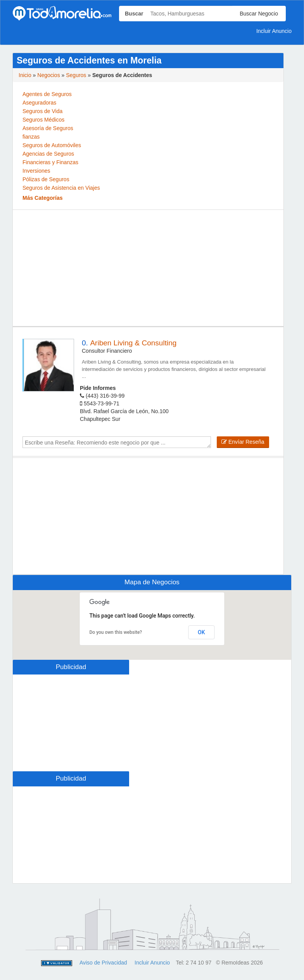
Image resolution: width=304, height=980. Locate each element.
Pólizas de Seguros (46, 179)
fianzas (31, 137)
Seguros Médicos (43, 120)
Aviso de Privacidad (103, 963)
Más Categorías (42, 198)
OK (201, 632)
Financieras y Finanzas (50, 162)
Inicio (25, 75)
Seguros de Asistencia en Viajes (61, 188)
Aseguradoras (39, 103)
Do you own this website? (116, 632)
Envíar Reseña (243, 442)
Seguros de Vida (42, 111)
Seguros (76, 75)
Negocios (48, 75)
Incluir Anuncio (274, 31)
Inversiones (36, 171)
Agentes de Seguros (47, 94)
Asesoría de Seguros (48, 128)
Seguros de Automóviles (52, 145)
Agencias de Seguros (48, 154)
